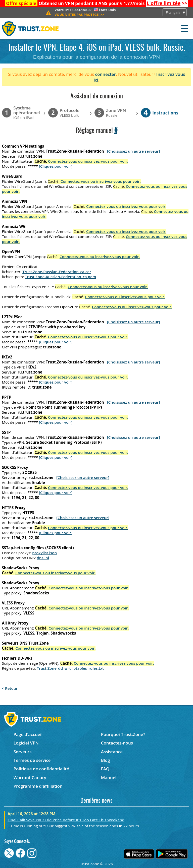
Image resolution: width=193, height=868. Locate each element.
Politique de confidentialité (41, 769)
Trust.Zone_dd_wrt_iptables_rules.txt (70, 668)
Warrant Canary (30, 778)
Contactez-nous (117, 743)
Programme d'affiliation (38, 786)
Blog (106, 760)
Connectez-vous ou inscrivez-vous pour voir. (88, 161)
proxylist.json (44, 553)
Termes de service (32, 760)
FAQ (105, 769)
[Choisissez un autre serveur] (133, 151)
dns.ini (43, 558)
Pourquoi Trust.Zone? (123, 734)
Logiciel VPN (26, 743)
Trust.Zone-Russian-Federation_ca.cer (57, 272)
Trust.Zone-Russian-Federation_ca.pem (60, 277)
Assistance (112, 752)
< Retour (10, 688)
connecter (105, 74)
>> (167, 3)
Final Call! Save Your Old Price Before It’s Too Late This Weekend (66, 820)
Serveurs (23, 752)
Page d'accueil (28, 734)
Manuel (109, 778)
